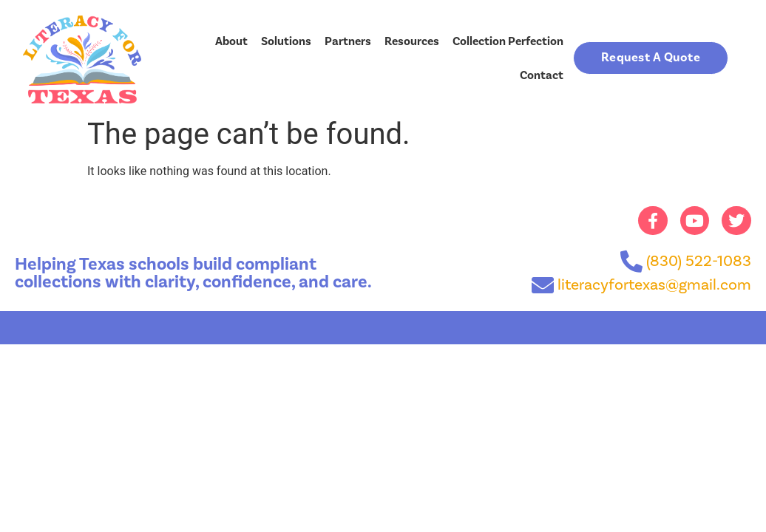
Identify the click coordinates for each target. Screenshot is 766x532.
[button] (651, 58)
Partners (348, 41)
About (231, 41)
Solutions (286, 41)
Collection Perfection (508, 41)
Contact (542, 75)
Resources (412, 41)
